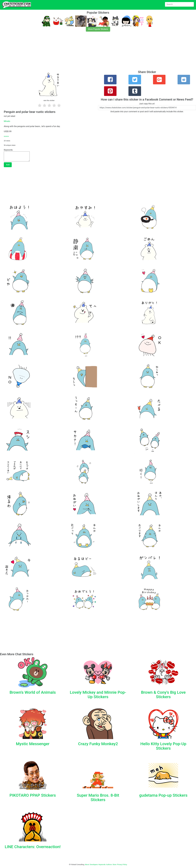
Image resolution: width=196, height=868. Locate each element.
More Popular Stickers (98, 29)
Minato (7, 121)
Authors (109, 864)
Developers (94, 864)
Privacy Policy (122, 864)
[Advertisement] (76, 52)
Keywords (102, 864)
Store (114, 864)
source (6, 136)
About (87, 864)
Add (8, 165)
